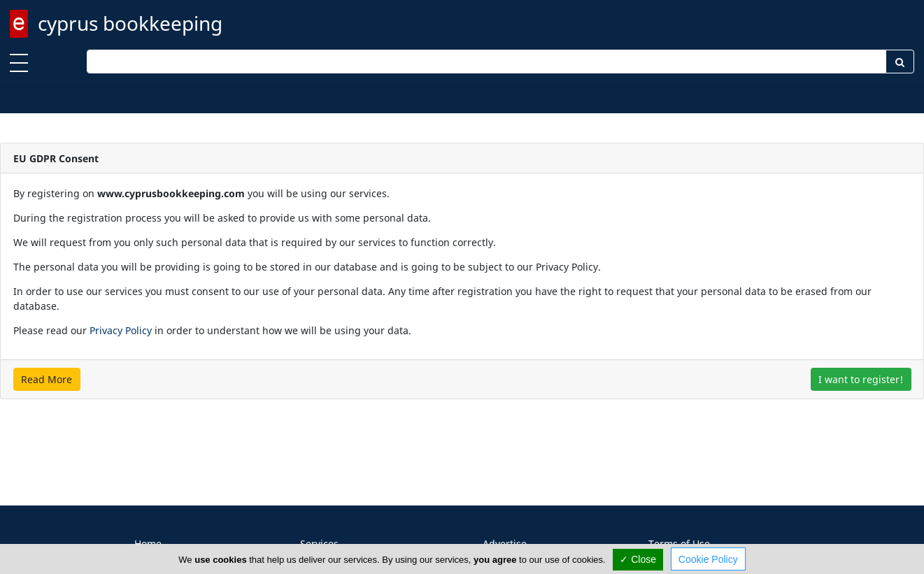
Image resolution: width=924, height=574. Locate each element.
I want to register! (861, 379)
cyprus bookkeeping (130, 23)
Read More (47, 379)
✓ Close (638, 559)
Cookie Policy (708, 559)
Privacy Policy (121, 330)
